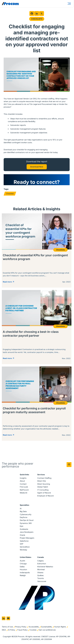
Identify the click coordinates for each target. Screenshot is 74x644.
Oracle (22, 535)
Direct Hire (42, 481)
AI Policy (12, 630)
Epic (22, 526)
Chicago (23, 564)
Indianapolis (25, 572)
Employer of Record (45, 496)
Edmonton (42, 564)
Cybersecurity (26, 514)
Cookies (33, 630)
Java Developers (27, 532)
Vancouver (42, 581)
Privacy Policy (21, 627)
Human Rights (60, 627)
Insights (23, 478)
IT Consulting (43, 490)
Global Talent (43, 487)
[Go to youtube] (8, 618)
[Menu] (70, 4)
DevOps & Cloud (27, 520)
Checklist (10, 194)
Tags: (6, 189)
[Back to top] (69, 465)
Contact (23, 484)
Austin (22, 561)
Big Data (23, 511)
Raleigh (23, 575)
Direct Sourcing (44, 484)
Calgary (40, 561)
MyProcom (24, 490)
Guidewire (24, 529)
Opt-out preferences (47, 630)
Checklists (37, 19)
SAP (22, 544)
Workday (23, 550)
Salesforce (24, 541)
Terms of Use (7, 627)
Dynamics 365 (26, 523)
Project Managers (27, 538)
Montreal (41, 569)
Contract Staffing (44, 478)
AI (21, 509)
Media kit (24, 493)
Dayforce (24, 517)
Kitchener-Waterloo (45, 567)
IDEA (4, 630)
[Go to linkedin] (4, 618)
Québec (41, 575)
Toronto (41, 578)
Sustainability (47, 627)
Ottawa (40, 572)
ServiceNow (25, 547)
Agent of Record (44, 493)
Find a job (24, 487)
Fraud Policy (22, 630)
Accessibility (34, 627)
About (22, 481)
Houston (23, 569)
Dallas (22, 567)
